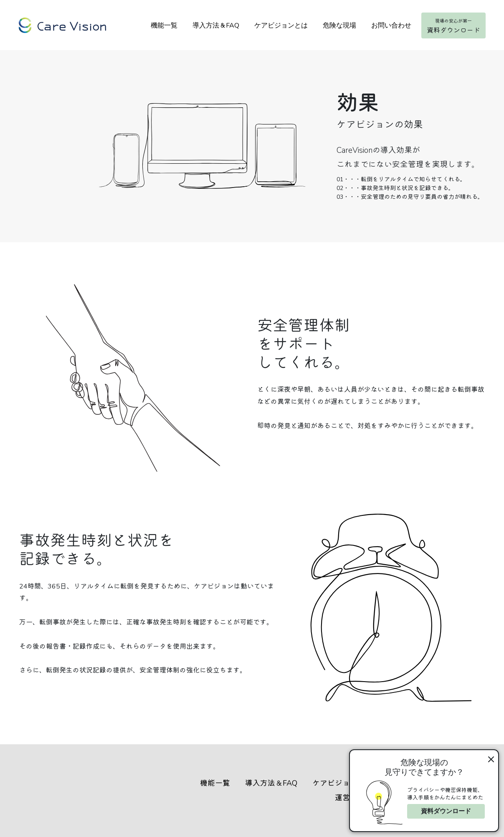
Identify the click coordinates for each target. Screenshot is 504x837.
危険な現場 (339, 26)
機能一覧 (164, 26)
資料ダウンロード (446, 811)
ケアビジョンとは (281, 26)
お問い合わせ (391, 26)
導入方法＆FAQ (215, 26)
